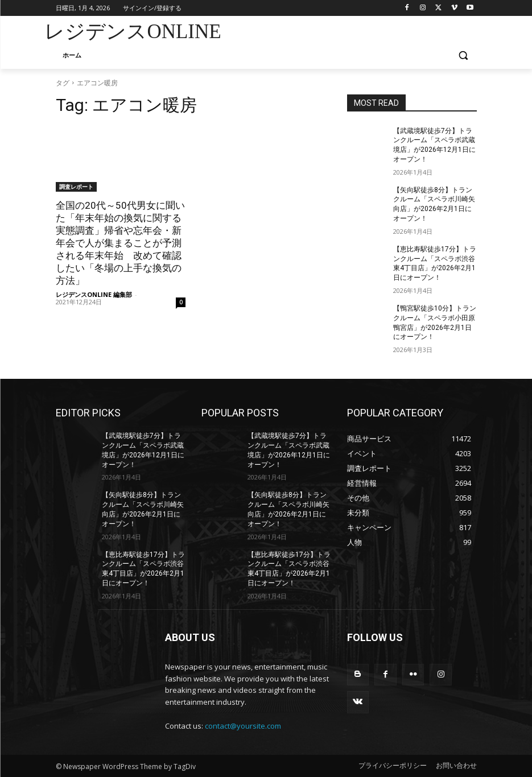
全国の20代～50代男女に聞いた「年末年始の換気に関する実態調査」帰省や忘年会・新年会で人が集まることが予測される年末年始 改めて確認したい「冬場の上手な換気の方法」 (120, 243)
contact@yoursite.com (243, 726)
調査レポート (76, 187)
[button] (463, 55)
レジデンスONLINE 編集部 (94, 294)
